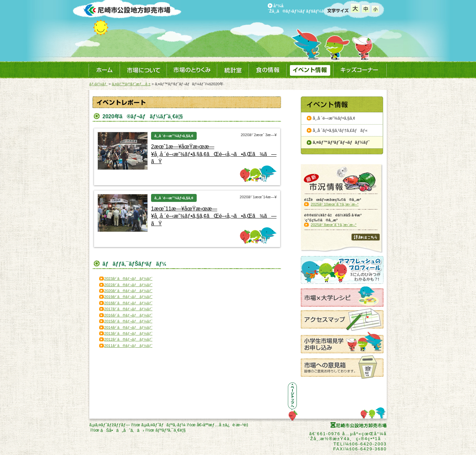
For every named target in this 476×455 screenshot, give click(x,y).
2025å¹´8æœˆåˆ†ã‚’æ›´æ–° (334, 225)
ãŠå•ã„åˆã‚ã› (122, 430)
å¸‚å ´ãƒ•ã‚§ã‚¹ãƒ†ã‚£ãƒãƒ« (340, 130)
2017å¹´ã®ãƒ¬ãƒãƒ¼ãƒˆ (128, 309)
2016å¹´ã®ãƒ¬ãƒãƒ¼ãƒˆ (128, 315)
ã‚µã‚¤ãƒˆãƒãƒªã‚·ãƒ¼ (163, 425)
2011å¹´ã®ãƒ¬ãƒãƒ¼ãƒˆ (128, 346)
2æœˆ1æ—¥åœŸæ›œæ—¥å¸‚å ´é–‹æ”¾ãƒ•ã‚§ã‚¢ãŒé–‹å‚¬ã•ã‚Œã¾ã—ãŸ (214, 154)
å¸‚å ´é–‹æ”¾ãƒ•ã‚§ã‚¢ (334, 118)
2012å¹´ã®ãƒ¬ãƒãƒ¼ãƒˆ (128, 339)
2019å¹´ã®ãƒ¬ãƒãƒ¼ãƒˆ (128, 297)
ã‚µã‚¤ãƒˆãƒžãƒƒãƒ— (110, 425)
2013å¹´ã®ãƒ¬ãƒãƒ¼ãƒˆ (128, 333)
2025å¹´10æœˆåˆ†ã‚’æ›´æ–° (335, 204)
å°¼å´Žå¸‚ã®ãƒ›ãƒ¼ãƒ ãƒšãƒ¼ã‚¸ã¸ (301, 8)
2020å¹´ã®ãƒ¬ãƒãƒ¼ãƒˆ (128, 291)
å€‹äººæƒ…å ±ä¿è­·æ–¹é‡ (224, 425)
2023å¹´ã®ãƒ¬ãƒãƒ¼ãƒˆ (128, 279)
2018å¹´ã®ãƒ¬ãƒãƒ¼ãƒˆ (128, 303)
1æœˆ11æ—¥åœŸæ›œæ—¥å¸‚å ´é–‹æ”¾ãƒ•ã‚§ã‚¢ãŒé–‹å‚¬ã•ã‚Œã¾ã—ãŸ (214, 216)
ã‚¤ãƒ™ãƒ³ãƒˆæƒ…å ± (131, 84)
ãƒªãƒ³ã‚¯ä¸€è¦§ (171, 430)
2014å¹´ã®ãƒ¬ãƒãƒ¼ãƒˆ (128, 327)
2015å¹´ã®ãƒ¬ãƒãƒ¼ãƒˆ (128, 321)
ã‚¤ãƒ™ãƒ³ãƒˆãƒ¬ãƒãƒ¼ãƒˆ (341, 142)
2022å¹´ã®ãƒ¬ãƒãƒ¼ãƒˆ (128, 285)
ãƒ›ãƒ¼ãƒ (98, 84)
